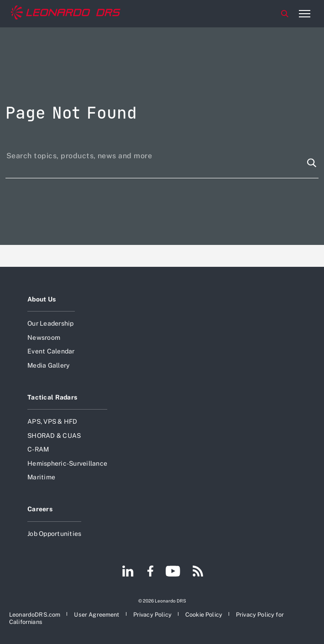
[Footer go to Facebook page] (150, 572)
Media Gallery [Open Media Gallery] (48, 365)
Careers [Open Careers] (40, 509)
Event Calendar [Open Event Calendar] (51, 351)
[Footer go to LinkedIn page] (128, 572)
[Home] (66, 14)
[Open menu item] (304, 14)
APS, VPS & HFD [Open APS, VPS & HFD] (52, 421)
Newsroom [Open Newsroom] (44, 338)
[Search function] (312, 163)
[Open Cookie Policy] (204, 615)
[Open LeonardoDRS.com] (35, 615)
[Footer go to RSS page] (198, 572)
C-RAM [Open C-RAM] (38, 449)
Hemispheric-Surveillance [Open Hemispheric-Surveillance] (67, 463)
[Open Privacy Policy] (152, 615)
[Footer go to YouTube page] (173, 572)
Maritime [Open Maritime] (41, 477)
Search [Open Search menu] (285, 14)
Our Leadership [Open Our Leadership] (51, 323)
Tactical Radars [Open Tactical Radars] (52, 397)
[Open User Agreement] (97, 615)
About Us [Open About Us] (42, 299)
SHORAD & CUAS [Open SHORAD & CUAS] (54, 436)
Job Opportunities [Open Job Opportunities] (54, 534)
